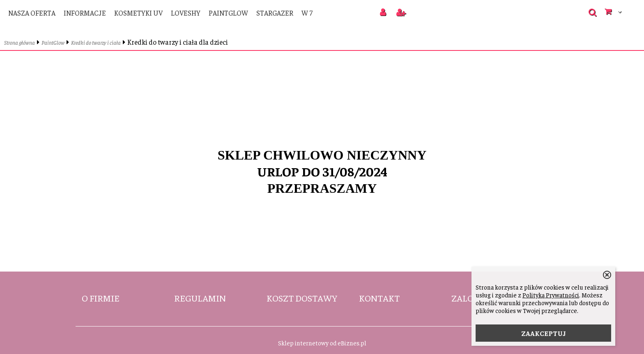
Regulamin (200, 298)
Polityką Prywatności (551, 295)
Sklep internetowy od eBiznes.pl (322, 343)
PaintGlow (228, 13)
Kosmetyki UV (138, 13)
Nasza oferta (32, 13)
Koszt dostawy (302, 298)
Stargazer (275, 13)
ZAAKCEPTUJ (544, 333)
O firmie (101, 298)
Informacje (85, 13)
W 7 (307, 13)
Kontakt (379, 298)
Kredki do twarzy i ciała (96, 42)
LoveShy (186, 13)
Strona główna (20, 42)
